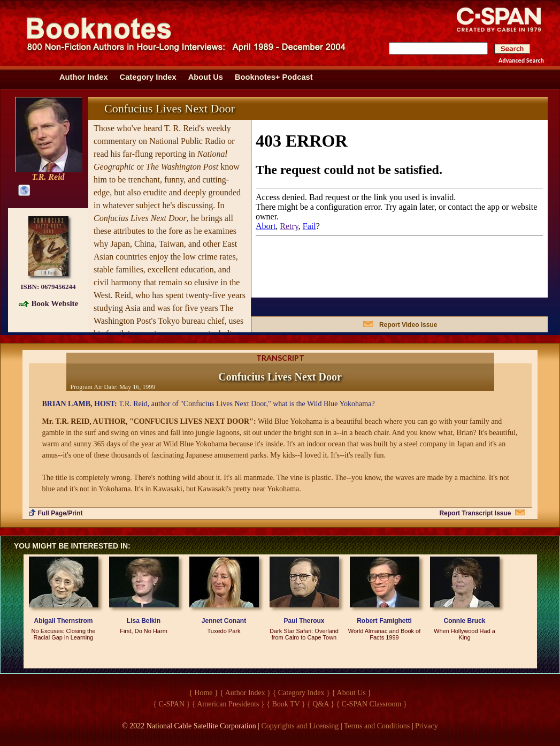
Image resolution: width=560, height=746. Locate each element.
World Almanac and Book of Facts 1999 (385, 634)
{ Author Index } (245, 693)
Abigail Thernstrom (63, 621)
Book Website (55, 303)
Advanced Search (521, 60)
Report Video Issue (408, 325)
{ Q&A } (321, 704)
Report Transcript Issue (475, 513)
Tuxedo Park (224, 631)
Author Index (84, 77)
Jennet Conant (224, 621)
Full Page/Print (60, 513)
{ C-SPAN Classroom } (371, 704)
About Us (206, 77)
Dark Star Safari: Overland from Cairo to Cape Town (304, 634)
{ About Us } (351, 693)
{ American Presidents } (228, 704)
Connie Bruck (464, 621)
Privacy (427, 726)
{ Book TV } (286, 704)
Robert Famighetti (384, 621)
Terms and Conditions (377, 726)
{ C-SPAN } (171, 704)
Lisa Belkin (144, 621)
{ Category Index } (301, 693)
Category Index (148, 77)
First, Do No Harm (144, 631)
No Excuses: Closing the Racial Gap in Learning (64, 634)
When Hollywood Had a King (465, 634)
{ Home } (204, 693)
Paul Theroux (304, 621)
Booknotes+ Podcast (274, 77)
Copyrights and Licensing (300, 726)
